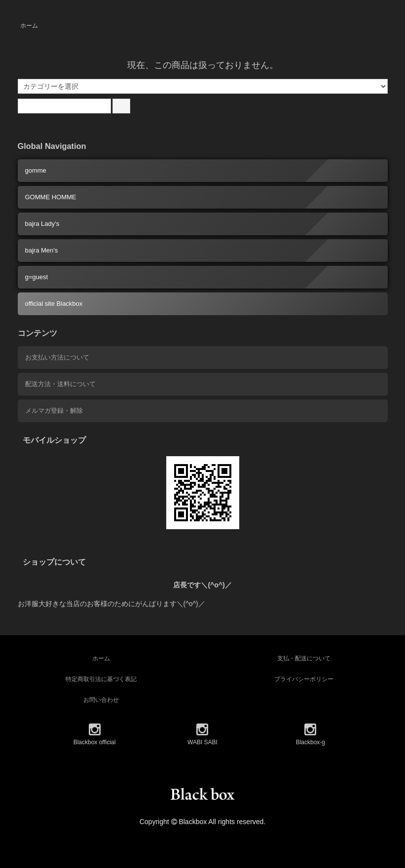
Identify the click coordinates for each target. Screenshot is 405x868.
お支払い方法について (57, 357)
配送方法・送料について (60, 384)
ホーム (29, 26)
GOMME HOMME (51, 197)
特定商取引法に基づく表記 (101, 679)
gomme (36, 170)
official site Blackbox (54, 304)
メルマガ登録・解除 (54, 411)
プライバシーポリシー (304, 679)
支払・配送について (304, 658)
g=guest (37, 277)
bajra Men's (42, 250)
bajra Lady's (42, 224)
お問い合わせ (101, 700)
